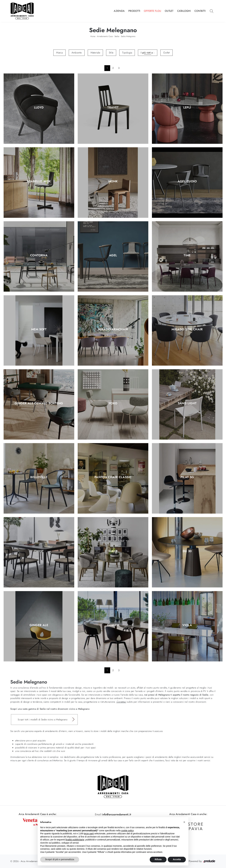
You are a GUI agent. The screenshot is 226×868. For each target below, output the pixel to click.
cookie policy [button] (127, 831)
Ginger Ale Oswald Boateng (39, 403)
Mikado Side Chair (187, 329)
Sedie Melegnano (128, 36)
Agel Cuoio (187, 182)
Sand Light (187, 403)
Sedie (117, 36)
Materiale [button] (95, 53)
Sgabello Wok (39, 182)
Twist (39, 551)
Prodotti (134, 11)
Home (93, 36)
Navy (113, 551)
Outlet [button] (167, 53)
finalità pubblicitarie (75, 840)
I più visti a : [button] (148, 53)
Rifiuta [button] (158, 859)
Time (187, 256)
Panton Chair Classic (113, 477)
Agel (113, 256)
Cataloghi (184, 11)
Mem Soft (39, 329)
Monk (113, 182)
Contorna (39, 256)
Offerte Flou (152, 11)
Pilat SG (187, 477)
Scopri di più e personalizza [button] (60, 859)
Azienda (119, 11)
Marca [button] (59, 53)
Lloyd (39, 108)
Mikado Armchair (113, 329)
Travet (113, 108)
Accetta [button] (177, 859)
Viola (187, 625)
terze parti (89, 834)
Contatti (200, 11)
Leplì (187, 108)
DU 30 (187, 551)
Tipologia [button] (127, 53)
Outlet (169, 11)
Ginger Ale (39, 625)
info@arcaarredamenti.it (116, 814)
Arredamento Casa (105, 36)
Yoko (113, 403)
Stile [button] (111, 53)
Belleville (39, 477)
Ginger (113, 625)
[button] (184, 822)
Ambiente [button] (77, 53)
